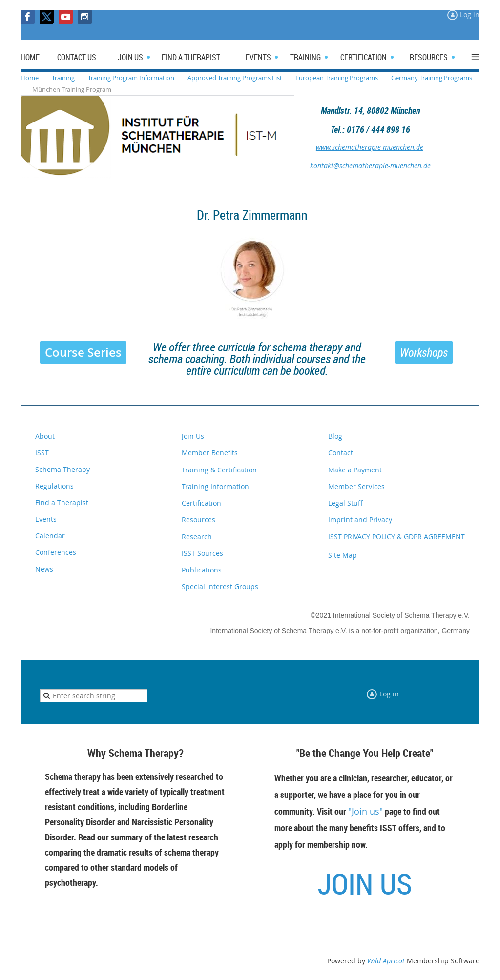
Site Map (343, 555)
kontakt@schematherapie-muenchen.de (370, 166)
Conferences (56, 552)
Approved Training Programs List (235, 78)
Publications (202, 570)
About (45, 436)
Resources (198, 520)
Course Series (83, 352)
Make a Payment (355, 470)
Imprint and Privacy (360, 520)
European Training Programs (337, 78)
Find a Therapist (62, 502)
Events (46, 519)
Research (197, 537)
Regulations (54, 486)
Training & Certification (219, 470)
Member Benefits (210, 453)
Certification (201, 503)
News (44, 569)
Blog (335, 436)
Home (30, 78)
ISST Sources (202, 553)
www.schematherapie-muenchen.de (370, 147)
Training (63, 78)
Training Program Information (131, 78)
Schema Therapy (62, 469)
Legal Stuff (345, 503)
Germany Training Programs (432, 78)
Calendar (50, 536)
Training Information (215, 486)
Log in (470, 14)
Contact (341, 453)
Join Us (193, 436)
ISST (42, 453)
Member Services (356, 486)
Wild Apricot (386, 961)
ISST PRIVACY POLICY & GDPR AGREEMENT (396, 537)
